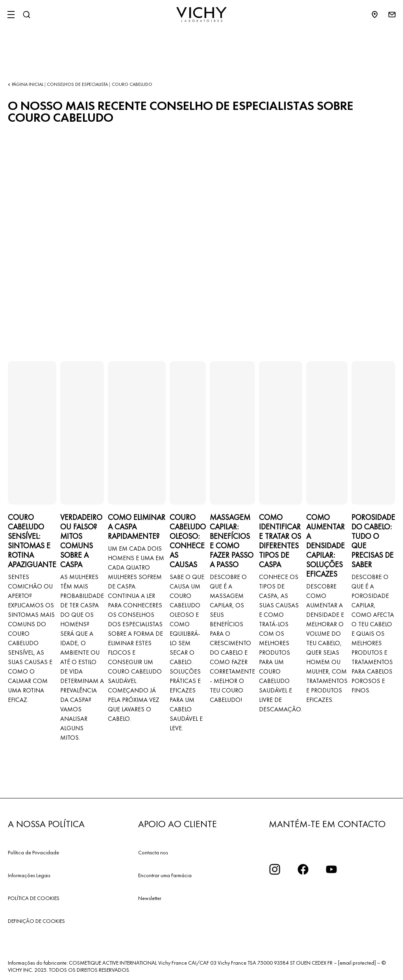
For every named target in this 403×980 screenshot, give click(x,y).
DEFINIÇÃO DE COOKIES (36, 921)
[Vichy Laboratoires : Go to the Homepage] (201, 15)
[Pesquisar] (26, 15)
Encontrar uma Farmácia (165, 875)
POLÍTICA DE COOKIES (34, 898)
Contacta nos (153, 852)
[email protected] (357, 963)
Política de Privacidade (33, 852)
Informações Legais (29, 875)
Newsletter (150, 898)
